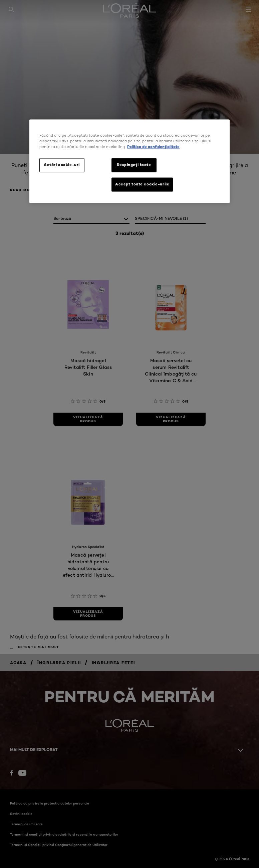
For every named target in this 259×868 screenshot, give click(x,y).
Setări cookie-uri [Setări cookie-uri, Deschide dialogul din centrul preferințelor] (62, 165)
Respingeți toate (134, 165)
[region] (129, 161)
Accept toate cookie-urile (142, 184)
